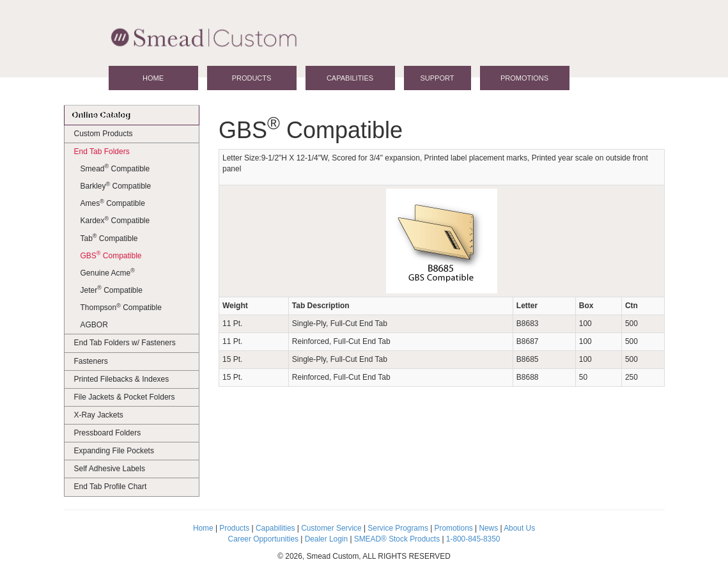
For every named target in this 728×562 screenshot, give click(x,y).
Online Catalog (100, 115)
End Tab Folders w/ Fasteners (125, 343)
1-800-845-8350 (473, 539)
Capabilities (350, 78)
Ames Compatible (113, 203)
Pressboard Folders (108, 433)
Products (252, 78)
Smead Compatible (115, 168)
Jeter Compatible (112, 290)
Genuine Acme (108, 272)
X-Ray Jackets (99, 415)
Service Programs (398, 528)
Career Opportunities (263, 539)
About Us (519, 528)
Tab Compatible (109, 238)
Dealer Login (326, 539)
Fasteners (91, 361)
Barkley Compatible (116, 186)
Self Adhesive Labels (110, 469)
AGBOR (94, 325)
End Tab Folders (102, 152)
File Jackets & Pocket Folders (125, 397)
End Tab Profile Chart (111, 487)
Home (153, 78)
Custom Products (104, 134)
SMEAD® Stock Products (397, 539)
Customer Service (331, 528)
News (488, 528)
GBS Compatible (111, 255)
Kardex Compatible (115, 221)
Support (438, 78)
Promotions (524, 78)
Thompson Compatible (121, 308)
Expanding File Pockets (114, 451)
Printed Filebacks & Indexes (122, 379)
